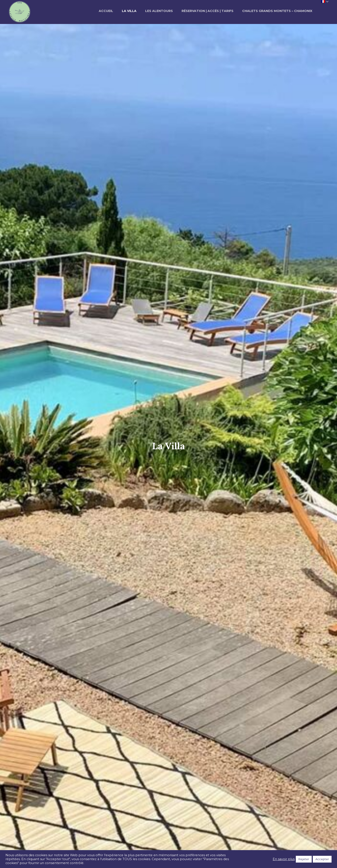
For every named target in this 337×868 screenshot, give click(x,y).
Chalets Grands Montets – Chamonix (277, 11)
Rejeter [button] (304, 859)
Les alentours (159, 11)
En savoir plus (284, 859)
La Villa (129, 11)
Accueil (106, 11)
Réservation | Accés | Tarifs (208, 11)
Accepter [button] (322, 859)
